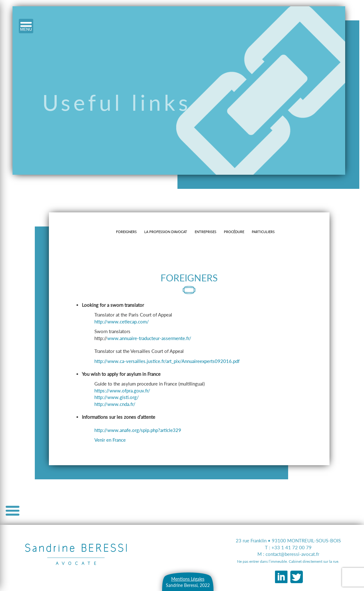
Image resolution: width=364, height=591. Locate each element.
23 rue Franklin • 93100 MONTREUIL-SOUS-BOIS (288, 540)
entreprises (206, 232)
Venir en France (110, 440)
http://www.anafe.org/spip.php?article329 (138, 430)
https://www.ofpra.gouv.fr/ (122, 391)
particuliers (263, 232)
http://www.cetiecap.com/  (124, 322)
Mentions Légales (188, 579)
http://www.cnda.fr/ (115, 404)
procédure (234, 232)
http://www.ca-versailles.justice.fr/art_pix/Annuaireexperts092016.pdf (167, 361)
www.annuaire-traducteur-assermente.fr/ (149, 338)
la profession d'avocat (166, 232)
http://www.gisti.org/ (117, 397)
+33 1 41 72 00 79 (292, 547)
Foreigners (126, 232)
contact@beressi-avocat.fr (292, 554)
